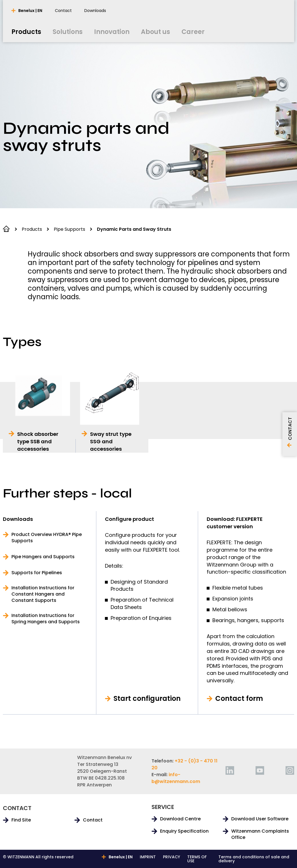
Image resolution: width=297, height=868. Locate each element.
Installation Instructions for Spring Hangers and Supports (46, 619)
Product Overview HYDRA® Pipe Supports (47, 538)
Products (32, 229)
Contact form (239, 699)
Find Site (21, 820)
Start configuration (147, 699)
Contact (93, 820)
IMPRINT (148, 857)
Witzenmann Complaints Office (260, 834)
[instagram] (290, 770)
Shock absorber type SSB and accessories (38, 441)
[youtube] (260, 770)
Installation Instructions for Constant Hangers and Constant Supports (43, 594)
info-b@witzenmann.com (176, 778)
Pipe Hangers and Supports (43, 557)
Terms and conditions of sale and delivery (254, 859)
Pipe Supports (69, 229)
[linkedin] (230, 770)
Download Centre (180, 819)
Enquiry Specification (184, 831)
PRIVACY (172, 857)
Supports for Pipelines (37, 573)
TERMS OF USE (197, 859)
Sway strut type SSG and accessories (111, 441)
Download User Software (260, 819)
